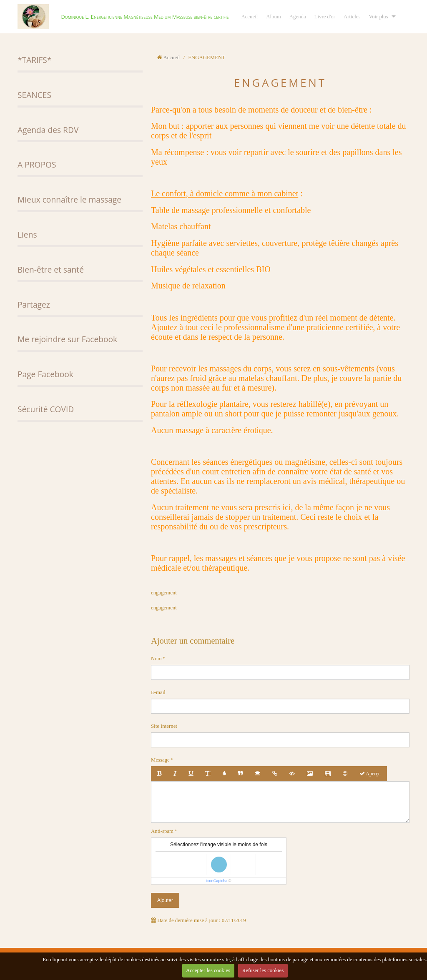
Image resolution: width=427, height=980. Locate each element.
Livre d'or (325, 17)
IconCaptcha (217, 881)
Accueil (249, 17)
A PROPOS (37, 164)
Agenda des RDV (48, 130)
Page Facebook (45, 374)
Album (274, 17)
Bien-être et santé (51, 269)
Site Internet (164, 726)
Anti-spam (162, 831)
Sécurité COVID (46, 409)
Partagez (34, 305)
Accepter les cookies (208, 970)
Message (160, 760)
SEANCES (34, 95)
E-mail (158, 692)
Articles (352, 17)
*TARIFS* (34, 60)
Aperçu (370, 774)
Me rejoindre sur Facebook (67, 339)
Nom (156, 659)
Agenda (298, 17)
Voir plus (378, 17)
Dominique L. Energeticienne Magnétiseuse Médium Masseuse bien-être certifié (145, 17)
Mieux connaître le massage (69, 199)
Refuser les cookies (263, 970)
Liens (27, 234)
